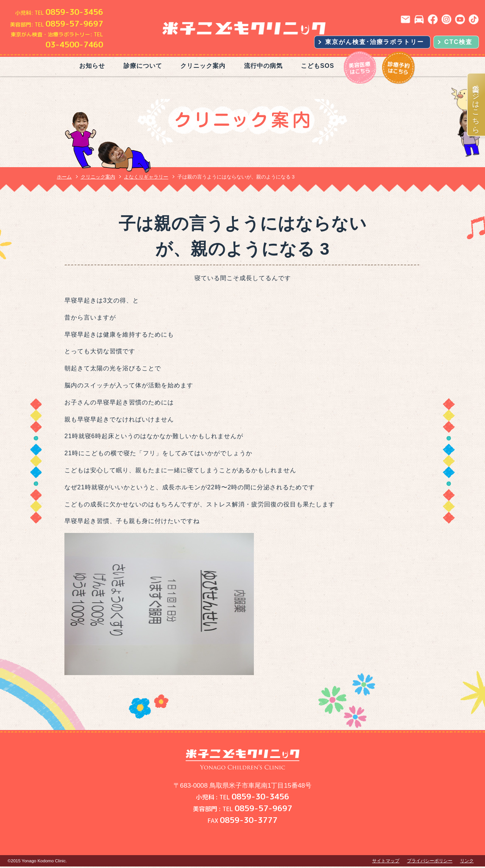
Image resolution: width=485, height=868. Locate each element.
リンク (467, 861)
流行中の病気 (263, 66)
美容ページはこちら (476, 105)
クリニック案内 (203, 66)
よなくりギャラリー (146, 177)
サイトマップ (386, 861)
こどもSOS (318, 66)
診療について (143, 66)
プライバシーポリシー (430, 861)
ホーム (64, 177)
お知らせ (92, 66)
